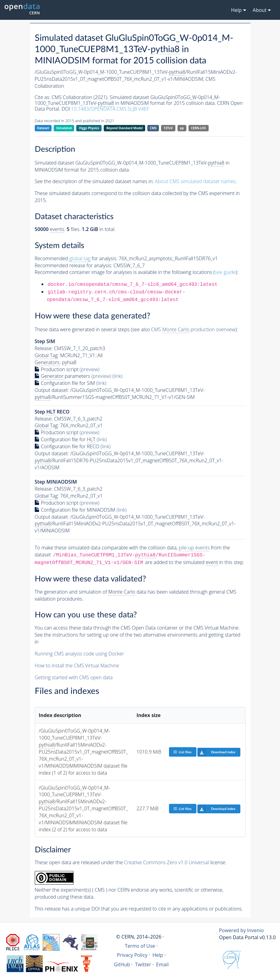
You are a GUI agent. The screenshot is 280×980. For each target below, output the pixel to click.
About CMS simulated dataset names (195, 181)
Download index (216, 752)
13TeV (168, 128)
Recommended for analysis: (76, 259)
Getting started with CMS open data (74, 677)
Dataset (43, 128)
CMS (153, 128)
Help (158, 955)
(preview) (90, 369)
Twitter (143, 964)
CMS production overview (193, 330)
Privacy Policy (132, 955)
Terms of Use (140, 946)
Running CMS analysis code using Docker (79, 654)
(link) (117, 376)
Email (162, 964)
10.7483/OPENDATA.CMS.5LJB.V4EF (110, 109)
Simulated (64, 128)
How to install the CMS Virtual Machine (77, 666)
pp (182, 128)
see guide (225, 272)
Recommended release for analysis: (74, 265)
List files (182, 752)
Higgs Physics (89, 128)
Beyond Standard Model (125, 128)
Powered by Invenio (241, 930)
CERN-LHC (199, 128)
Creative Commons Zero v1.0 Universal (167, 862)
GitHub (122, 964)
